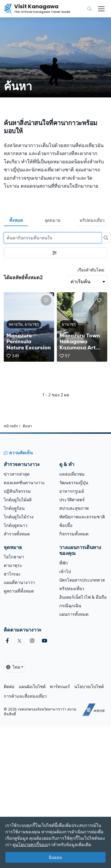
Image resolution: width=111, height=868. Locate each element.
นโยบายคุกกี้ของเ (32, 845)
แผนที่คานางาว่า (19, 582)
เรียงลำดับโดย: (91, 270)
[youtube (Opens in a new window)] (45, 641)
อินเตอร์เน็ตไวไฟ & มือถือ (83, 597)
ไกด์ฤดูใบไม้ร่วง (19, 517)
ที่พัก (64, 563)
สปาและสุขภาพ (74, 508)
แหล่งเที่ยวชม (72, 474)
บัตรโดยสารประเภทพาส (82, 580)
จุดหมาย (52, 220)
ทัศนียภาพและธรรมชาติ (82, 517)
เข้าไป (65, 571)
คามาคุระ (13, 565)
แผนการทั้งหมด (74, 614)
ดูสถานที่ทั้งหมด (19, 591)
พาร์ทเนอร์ (60, 686)
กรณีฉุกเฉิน (70, 606)
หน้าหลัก (11, 426)
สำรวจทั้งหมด (17, 534)
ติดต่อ (9, 686)
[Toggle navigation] (101, 9)
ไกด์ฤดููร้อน (14, 508)
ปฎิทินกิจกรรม (17, 491)
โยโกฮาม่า (14, 557)
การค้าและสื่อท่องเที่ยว (25, 696)
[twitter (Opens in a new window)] (19, 641)
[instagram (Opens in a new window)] (32, 641)
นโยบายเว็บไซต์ (89, 686)
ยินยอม (56, 857)
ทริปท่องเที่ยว (92, 220)
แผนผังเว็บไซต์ (32, 686)
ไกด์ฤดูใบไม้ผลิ (18, 500)
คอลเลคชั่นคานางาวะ (24, 483)
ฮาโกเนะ (12, 574)
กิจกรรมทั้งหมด (74, 534)
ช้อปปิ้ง (66, 525)
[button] (46, 300)
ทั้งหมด (16, 220)
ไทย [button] (13, 667)
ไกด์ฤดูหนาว (16, 525)
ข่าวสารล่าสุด (17, 474)
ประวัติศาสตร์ (72, 500)
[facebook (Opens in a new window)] (7, 641)
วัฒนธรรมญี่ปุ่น (74, 483)
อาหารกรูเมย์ (72, 491)
